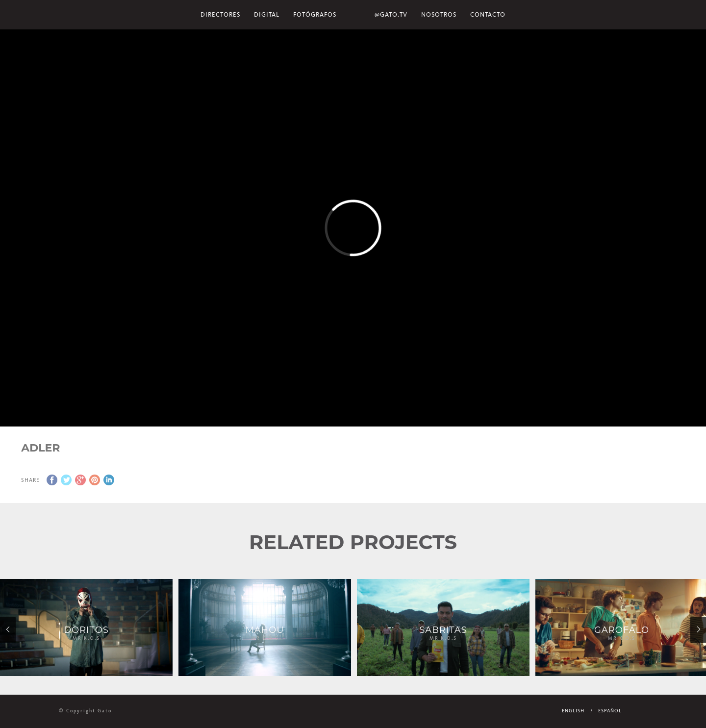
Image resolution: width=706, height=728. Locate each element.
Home (355, 15)
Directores (220, 14)
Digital (267, 14)
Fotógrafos (315, 14)
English (573, 711)
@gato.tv (391, 14)
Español (610, 711)
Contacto (488, 14)
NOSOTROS (439, 14)
